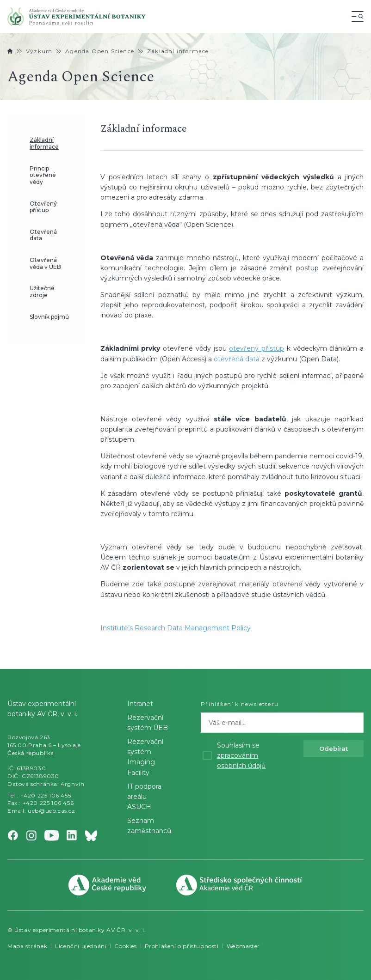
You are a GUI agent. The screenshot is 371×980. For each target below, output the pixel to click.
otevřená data (237, 359)
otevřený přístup (257, 348)
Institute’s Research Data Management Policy (176, 628)
